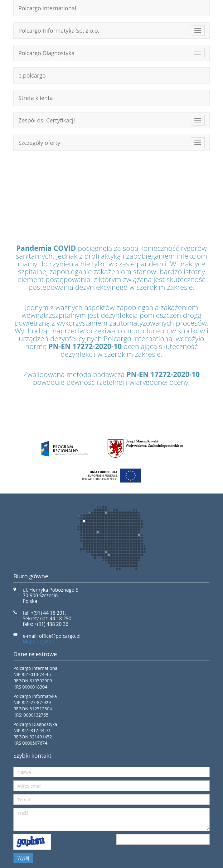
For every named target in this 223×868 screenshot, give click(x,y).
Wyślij (23, 858)
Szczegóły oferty (39, 143)
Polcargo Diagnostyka (46, 53)
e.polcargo (32, 75)
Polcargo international (47, 8)
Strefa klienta (36, 98)
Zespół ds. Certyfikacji (47, 120)
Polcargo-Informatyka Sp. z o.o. (59, 31)
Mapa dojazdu (39, 642)
